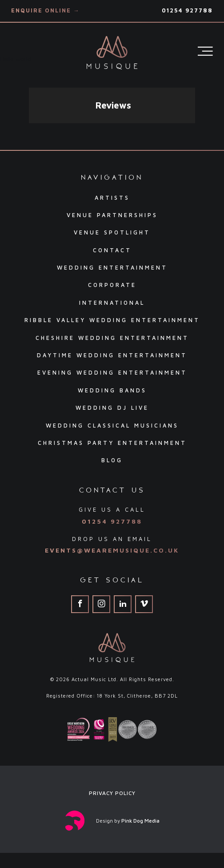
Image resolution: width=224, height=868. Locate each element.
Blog (112, 460)
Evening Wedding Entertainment (112, 373)
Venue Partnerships (112, 215)
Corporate (112, 285)
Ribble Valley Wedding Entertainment (112, 320)
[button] (29, 132)
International (112, 303)
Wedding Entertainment (112, 268)
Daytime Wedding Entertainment (112, 355)
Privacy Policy (112, 793)
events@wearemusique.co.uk (112, 550)
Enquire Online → (46, 10)
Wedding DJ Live (112, 408)
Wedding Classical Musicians (112, 426)
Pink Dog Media (140, 821)
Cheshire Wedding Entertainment (112, 338)
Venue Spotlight (112, 232)
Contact (112, 250)
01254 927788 (187, 10)
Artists (112, 198)
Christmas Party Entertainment (112, 443)
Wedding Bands (112, 390)
